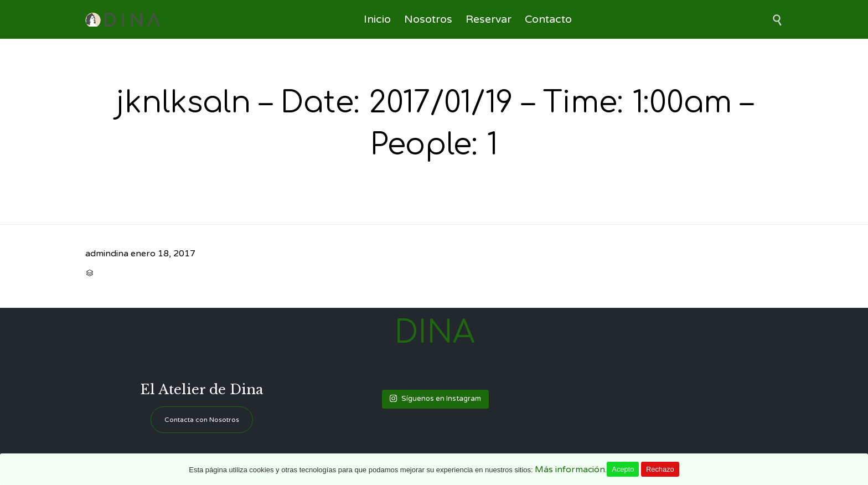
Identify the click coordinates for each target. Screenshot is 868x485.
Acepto (623, 469)
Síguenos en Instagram (435, 399)
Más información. (571, 469)
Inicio (377, 19)
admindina (107, 254)
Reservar (489, 19)
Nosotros (428, 19)
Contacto (548, 19)
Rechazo (660, 469)
